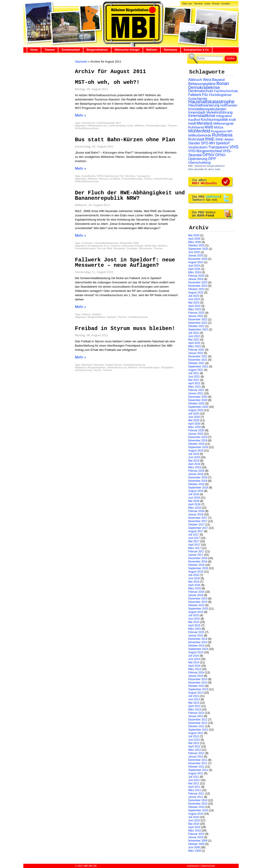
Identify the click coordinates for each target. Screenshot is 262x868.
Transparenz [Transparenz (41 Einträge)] (218, 147)
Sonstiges (132, 248)
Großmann (87, 243)
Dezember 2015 (198, 599)
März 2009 (195, 851)
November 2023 (198, 286)
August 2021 (196, 370)
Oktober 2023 (196, 289)
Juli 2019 (194, 454)
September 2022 (198, 330)
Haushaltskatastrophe (107, 243)
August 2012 (196, 733)
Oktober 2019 (196, 444)
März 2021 (195, 387)
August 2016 (196, 572)
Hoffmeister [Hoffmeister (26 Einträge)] (229, 105)
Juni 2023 (194, 299)
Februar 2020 (196, 430)
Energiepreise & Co (196, 50)
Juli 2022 (194, 333)
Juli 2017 (194, 535)
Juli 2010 (194, 817)
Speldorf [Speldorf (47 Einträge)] (223, 143)
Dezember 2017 (198, 518)
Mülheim (152, 50)
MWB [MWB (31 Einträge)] (209, 127)
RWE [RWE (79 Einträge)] (210, 139)
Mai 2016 (194, 582)
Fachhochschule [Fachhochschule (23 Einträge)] (226, 91)
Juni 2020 (194, 417)
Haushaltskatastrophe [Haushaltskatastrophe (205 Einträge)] (211, 102)
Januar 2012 (196, 757)
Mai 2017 (194, 541)
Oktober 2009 (196, 844)
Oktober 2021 (196, 363)
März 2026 (195, 242)
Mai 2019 (194, 461)
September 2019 (198, 447)
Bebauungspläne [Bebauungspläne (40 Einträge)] (202, 84)
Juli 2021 (194, 373)
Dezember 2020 (198, 397)
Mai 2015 (194, 622)
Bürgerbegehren (97, 367)
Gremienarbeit (71, 50)
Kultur (130, 126)
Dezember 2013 (198, 679)
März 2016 (195, 588)
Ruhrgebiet (119, 248)
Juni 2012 (194, 740)
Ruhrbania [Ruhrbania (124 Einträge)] (222, 135)
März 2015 (195, 629)
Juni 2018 (194, 498)
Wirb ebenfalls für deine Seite (204, 169)
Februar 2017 (196, 551)
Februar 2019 (196, 471)
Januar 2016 (196, 595)
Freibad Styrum (113, 365)
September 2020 (198, 407)
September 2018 (198, 488)
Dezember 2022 (198, 319)
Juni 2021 (194, 377)
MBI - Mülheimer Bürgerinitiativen (206, 166)
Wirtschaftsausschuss (87, 128)
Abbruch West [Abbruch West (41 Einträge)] (200, 80)
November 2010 (198, 804)
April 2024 (194, 269)
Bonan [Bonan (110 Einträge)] (223, 83)
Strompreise (145, 248)
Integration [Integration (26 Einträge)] (224, 116)
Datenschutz (208, 866)
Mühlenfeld (126, 243)
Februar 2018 (196, 511)
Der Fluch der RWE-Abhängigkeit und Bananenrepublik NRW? (130, 196)
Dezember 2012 (198, 720)
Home (34, 50)
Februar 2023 (196, 313)
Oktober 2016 (196, 565)
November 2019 (198, 441)
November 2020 (198, 400)
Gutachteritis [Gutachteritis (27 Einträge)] (198, 99)
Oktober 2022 (196, 326)
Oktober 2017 (196, 525)
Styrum (98, 370)
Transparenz (143, 176)
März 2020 (195, 427)
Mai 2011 (194, 783)
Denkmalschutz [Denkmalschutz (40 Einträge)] (201, 91)
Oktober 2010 (196, 807)
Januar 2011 (196, 797)
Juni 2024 (194, 266)
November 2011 (198, 763)
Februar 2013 (196, 713)
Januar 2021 (196, 393)
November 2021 (198, 360)
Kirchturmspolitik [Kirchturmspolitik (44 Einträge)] (214, 120)
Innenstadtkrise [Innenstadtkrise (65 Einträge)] (202, 116)
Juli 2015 (194, 615)
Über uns (187, 4)
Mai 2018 (194, 501)
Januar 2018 (196, 514)
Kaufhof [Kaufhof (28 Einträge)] (194, 120)
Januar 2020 (196, 434)
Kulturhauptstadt (106, 123)
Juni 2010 (194, 820)
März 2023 (195, 309)
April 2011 (194, 787)
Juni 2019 (194, 457)
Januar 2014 (196, 676)
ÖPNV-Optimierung (107, 176)
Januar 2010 (196, 837)
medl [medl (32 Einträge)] (192, 123)
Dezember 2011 (198, 760)
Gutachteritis (88, 176)
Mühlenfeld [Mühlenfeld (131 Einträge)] (199, 131)
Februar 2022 (196, 350)
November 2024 (198, 259)
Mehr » (81, 115)
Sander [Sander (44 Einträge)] (194, 143)
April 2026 (194, 239)
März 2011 (195, 790)
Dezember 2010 (198, 800)
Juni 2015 (194, 619)
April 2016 (194, 585)
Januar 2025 (196, 256)
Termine (198, 4)
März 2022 (195, 346)
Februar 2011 (196, 794)
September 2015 (198, 609)
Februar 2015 (196, 632)
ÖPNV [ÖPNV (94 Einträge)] (208, 155)
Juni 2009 (194, 847)
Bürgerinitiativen (97, 50)
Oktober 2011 (196, 767)
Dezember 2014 (198, 639)
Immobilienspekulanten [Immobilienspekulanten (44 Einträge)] (207, 109)
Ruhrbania (170, 50)
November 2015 (198, 602)
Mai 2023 (194, 303)
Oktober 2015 (196, 605)
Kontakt (226, 4)
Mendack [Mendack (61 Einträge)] (204, 123)
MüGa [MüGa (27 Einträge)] (219, 127)
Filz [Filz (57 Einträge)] (205, 95)
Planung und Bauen (110, 179)
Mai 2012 (194, 743)
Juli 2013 (194, 696)
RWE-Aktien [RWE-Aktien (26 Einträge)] (225, 139)
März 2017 (195, 548)
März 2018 (195, 508)
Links (207, 4)
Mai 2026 (194, 235)
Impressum (193, 866)
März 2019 (195, 467)
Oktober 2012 (196, 726)
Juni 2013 (194, 699)
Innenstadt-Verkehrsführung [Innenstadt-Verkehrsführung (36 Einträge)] (210, 112)
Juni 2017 (194, 538)
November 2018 (198, 481)
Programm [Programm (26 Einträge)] (219, 131)
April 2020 (194, 424)
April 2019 (194, 464)
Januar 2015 (196, 636)
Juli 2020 (194, 414)
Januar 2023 (196, 316)
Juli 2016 (194, 575)
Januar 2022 (196, 353)
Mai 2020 (194, 420)
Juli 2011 (194, 777)
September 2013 (198, 689)
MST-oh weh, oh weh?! (107, 82)
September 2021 (198, 367)
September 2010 (198, 810)
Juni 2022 (194, 336)
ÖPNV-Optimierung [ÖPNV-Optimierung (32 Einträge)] (207, 157)
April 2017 (194, 545)
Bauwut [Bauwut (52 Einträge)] (218, 80)
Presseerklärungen (156, 126)
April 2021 (194, 383)
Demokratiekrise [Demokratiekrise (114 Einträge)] (204, 87)
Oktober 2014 (196, 646)
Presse (216, 4)
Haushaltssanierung (134, 365)
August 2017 (196, 531)
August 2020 (196, 410)
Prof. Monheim (127, 176)
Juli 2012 (194, 736)
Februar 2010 (196, 834)
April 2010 (194, 827)
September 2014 (198, 649)
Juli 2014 (194, 656)
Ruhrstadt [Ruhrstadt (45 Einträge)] (196, 139)
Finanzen (116, 246)
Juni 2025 (194, 252)
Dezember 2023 (198, 282)
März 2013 (195, 710)
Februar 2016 (196, 592)
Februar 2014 (196, 673)
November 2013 (198, 683)
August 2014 (196, 652)
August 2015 (196, 612)
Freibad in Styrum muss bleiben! (125, 329)
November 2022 (198, 323)
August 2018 (196, 491)
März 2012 (195, 750)
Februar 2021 (196, 390)
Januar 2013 (196, 716)
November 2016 (198, 562)
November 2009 (198, 841)
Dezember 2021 (198, 356)
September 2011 (198, 770)
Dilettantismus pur (98, 126)
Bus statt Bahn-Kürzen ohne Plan (125, 140)
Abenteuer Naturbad (93, 365)
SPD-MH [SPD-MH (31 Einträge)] (208, 143)
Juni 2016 (194, 578)
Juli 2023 (194, 296)
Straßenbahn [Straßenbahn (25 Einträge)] (198, 147)
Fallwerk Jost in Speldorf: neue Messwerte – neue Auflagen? (125, 263)
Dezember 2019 (198, 437)
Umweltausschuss (138, 317)
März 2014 (195, 669)
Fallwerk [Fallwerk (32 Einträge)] (195, 95)
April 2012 (194, 746)
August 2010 (196, 814)
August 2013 (196, 693)
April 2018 (194, 504)
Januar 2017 (196, 555)
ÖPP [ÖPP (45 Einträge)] (212, 159)
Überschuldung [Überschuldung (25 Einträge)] (199, 163)
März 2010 (195, 831)
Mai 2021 (194, 380)
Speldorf (97, 314)
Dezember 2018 (198, 477)
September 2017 (198, 528)
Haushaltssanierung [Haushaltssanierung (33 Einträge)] (204, 105)
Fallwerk (86, 314)
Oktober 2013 (196, 686)
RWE (136, 243)
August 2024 (196, 262)
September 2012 (198, 730)
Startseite (81, 62)
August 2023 (196, 293)
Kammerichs (88, 123)
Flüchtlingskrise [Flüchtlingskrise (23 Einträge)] (220, 95)
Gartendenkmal (117, 126)
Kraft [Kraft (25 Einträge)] (232, 120)
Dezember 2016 (198, 558)
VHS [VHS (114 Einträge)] (234, 147)
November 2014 (198, 642)
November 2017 (198, 521)
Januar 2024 (196, 279)
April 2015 (194, 625)
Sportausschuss (84, 370)
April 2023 (194, 306)
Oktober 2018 (196, 484)
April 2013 (194, 706)
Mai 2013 (194, 703)
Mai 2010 (194, 824)
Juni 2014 (194, 659)
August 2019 (196, 451)
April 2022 (194, 343)
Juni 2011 (194, 780)
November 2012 (198, 723)
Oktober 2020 (196, 404)
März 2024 (195, 272)
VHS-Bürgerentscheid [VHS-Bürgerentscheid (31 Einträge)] (205, 151)
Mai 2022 (194, 340)
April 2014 (194, 666)
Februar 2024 (196, 276)
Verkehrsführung (163, 179)
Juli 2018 (194, 494)
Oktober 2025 (196, 245)
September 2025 (198, 249)
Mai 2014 (194, 662)
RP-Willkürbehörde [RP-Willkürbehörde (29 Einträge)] (211, 133)
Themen (50, 50)
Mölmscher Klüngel (127, 50)
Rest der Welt (104, 248)
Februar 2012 (196, 753)
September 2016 (198, 568)
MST (119, 123)
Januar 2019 (196, 474)
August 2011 (196, 773)
